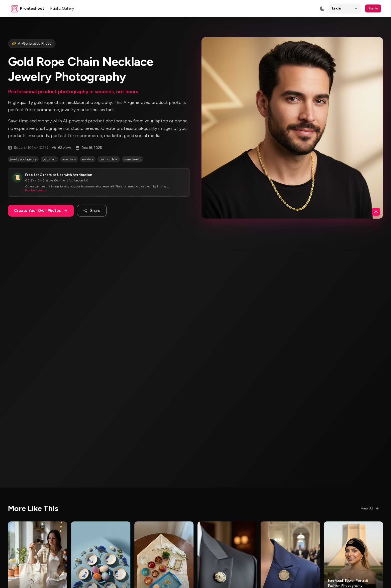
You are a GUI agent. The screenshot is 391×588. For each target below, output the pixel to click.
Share (92, 210)
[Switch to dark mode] (322, 9)
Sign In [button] (373, 8)
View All (370, 508)
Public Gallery (62, 8)
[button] (292, 128)
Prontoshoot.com (36, 190)
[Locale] (345, 8)
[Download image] (376, 212)
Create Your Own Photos (41, 210)
